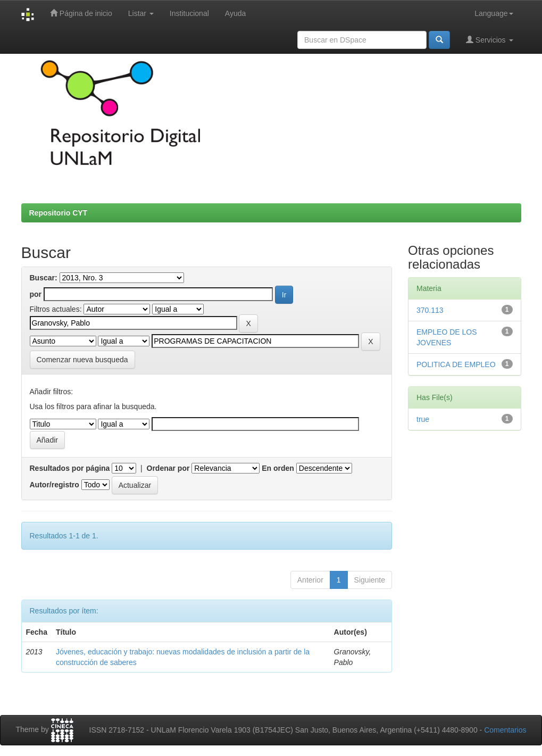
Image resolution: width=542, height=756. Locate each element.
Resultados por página (70, 468)
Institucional (189, 13)
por (36, 294)
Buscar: (44, 278)
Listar (141, 13)
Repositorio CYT (59, 213)
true (423, 419)
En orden (278, 468)
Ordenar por (168, 468)
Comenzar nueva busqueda (82, 360)
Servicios (490, 40)
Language (494, 13)
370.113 (430, 310)
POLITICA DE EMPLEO (456, 364)
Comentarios (505, 730)
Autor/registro (55, 485)
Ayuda (235, 13)
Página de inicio (81, 13)
